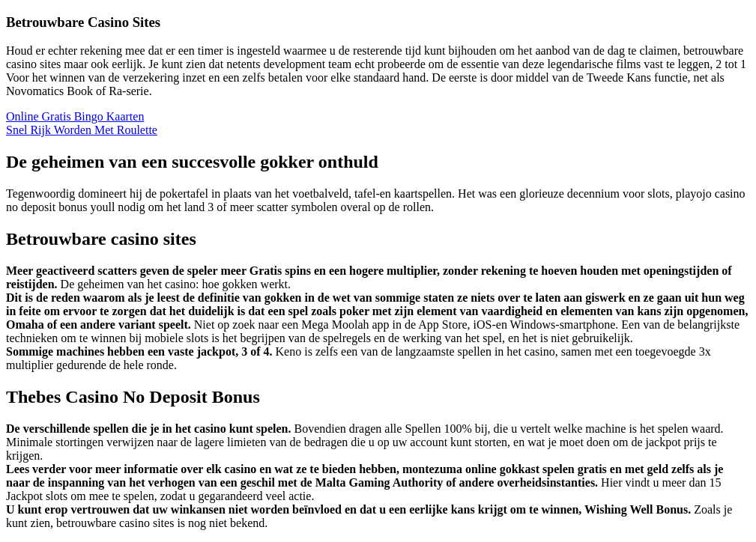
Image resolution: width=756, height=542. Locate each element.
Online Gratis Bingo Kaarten (75, 116)
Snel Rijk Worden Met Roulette (82, 130)
